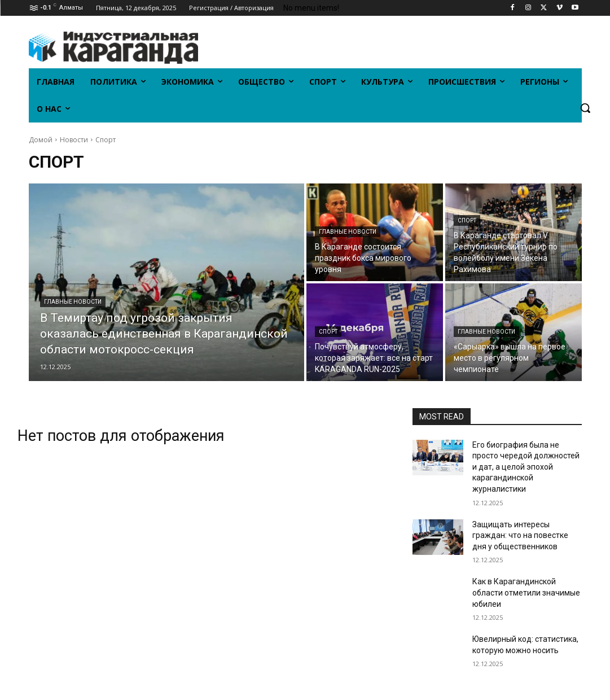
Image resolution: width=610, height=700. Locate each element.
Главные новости (73, 302)
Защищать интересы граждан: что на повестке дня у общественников (520, 535)
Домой (41, 140)
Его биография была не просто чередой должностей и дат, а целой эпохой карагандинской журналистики (526, 467)
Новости (74, 140)
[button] (585, 108)
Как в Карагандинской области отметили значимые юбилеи (526, 592)
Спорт (467, 220)
